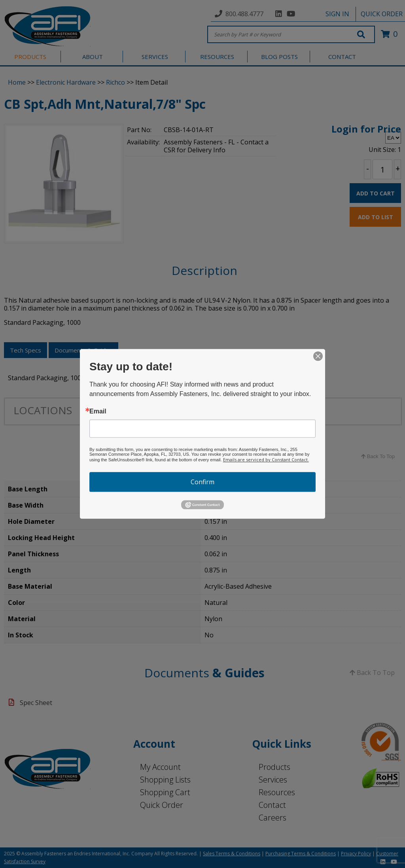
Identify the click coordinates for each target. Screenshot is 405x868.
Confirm (202, 482)
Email (98, 411)
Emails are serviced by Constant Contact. (266, 460)
